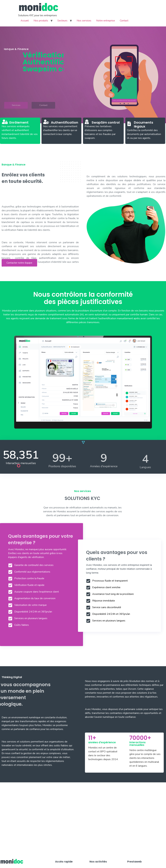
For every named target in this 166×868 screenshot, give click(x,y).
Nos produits (41, 21)
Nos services (84, 21)
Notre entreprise (106, 21)
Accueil (25, 21)
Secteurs (62, 21)
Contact (124, 21)
